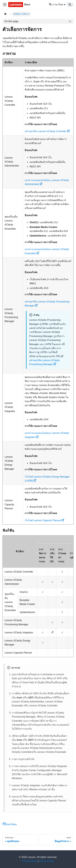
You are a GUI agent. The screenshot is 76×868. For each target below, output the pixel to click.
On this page (11, 21)
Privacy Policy (30, 861)
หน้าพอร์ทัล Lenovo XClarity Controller (47, 131)
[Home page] (5, 14)
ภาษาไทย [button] (56, 5)
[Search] (70, 5)
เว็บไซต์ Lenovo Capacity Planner (44, 520)
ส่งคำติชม (10, 824)
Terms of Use (47, 861)
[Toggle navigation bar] (5, 5)
